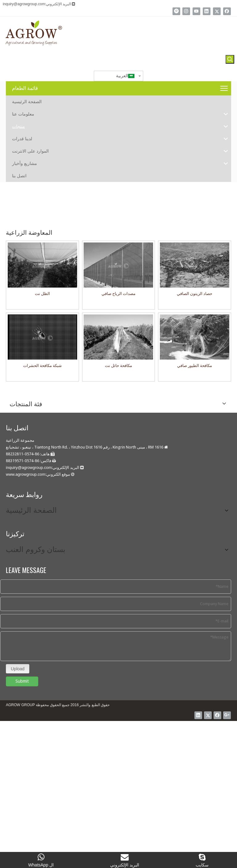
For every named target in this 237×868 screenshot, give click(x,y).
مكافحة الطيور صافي (195, 366)
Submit (22, 677)
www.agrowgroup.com (26, 474)
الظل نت (42, 294)
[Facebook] (227, 11)
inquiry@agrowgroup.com (24, 4)
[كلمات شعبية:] (230, 59)
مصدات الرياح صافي (118, 294)
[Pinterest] (176, 11)
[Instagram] (186, 11)
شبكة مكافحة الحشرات (42, 366)
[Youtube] (196, 11)
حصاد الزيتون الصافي (195, 294)
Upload (18, 664)
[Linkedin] (207, 11)
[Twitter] (217, 11)
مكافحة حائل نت (118, 366)
